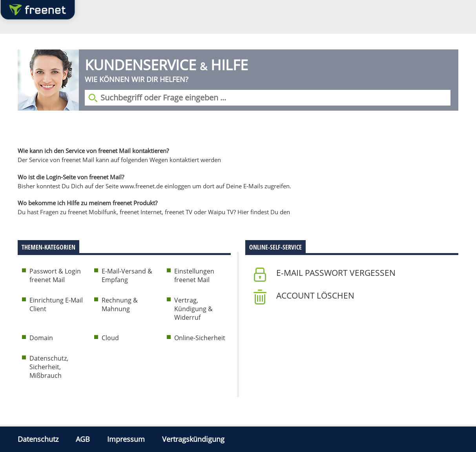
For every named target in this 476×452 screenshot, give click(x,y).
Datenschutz (38, 439)
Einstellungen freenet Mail (194, 275)
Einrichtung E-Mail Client (56, 304)
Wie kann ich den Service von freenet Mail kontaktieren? (93, 151)
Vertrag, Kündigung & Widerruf (193, 309)
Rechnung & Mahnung (120, 304)
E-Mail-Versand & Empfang (127, 275)
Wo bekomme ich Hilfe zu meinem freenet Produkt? (88, 203)
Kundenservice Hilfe (166, 65)
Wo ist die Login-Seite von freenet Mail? (71, 177)
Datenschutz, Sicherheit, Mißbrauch (49, 367)
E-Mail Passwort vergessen (336, 273)
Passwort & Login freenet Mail (55, 275)
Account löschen (315, 295)
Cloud (110, 338)
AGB (83, 439)
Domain (41, 338)
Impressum (126, 439)
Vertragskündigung (193, 439)
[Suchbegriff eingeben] (268, 98)
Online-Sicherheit (200, 338)
